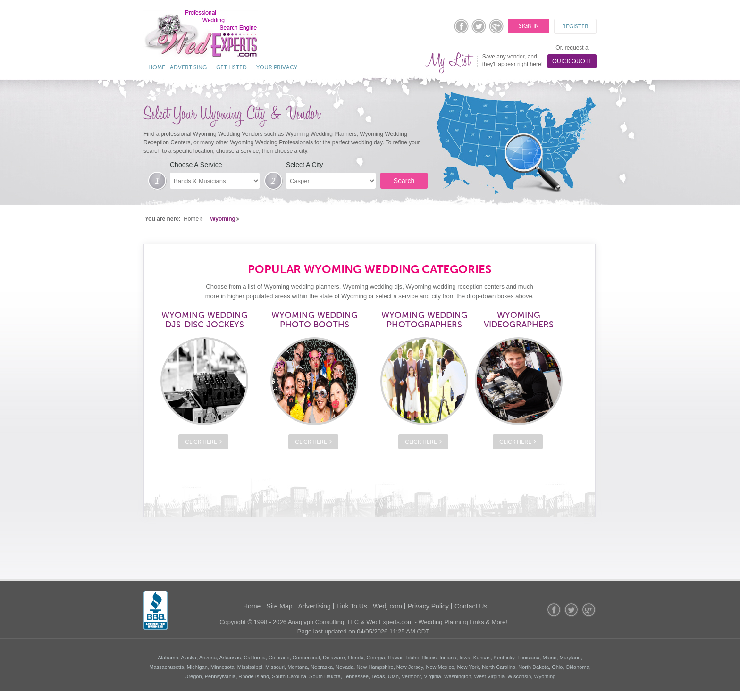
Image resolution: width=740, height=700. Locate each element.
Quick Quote (572, 61)
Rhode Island (254, 676)
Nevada (345, 667)
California (255, 658)
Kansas (482, 658)
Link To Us (352, 606)
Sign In (529, 26)
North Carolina (499, 667)
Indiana (448, 658)
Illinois (429, 658)
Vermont (411, 676)
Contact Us (471, 606)
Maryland (570, 658)
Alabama (168, 658)
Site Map (279, 606)
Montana (298, 667)
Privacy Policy (428, 606)
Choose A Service (196, 165)
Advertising (188, 67)
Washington (458, 676)
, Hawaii (394, 658)
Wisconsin (519, 676)
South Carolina (289, 676)
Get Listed (231, 67)
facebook (462, 26)
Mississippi (250, 667)
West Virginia (489, 676)
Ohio (557, 667)
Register (575, 26)
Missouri (275, 667)
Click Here (201, 442)
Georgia (375, 658)
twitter (479, 26)
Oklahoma (578, 667)
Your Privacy (277, 67)
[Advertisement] (370, 548)
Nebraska (322, 667)
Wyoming (223, 219)
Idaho (413, 658)
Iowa (465, 658)
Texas (378, 676)
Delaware (334, 658)
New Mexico (440, 667)
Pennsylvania (220, 676)
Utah (393, 676)
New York (468, 667)
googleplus (496, 26)
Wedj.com (387, 606)
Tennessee (356, 676)
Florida (356, 658)
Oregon (193, 676)
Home (157, 67)
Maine (549, 658)
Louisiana (528, 658)
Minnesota (223, 667)
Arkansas (230, 658)
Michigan (197, 667)
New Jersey (410, 667)
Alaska (189, 658)
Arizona (208, 658)
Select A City (305, 165)
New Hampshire (375, 667)
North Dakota (534, 667)
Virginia (433, 676)
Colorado (279, 658)
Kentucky (504, 658)
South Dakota (325, 676)
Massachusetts (166, 667)
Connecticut (306, 658)
